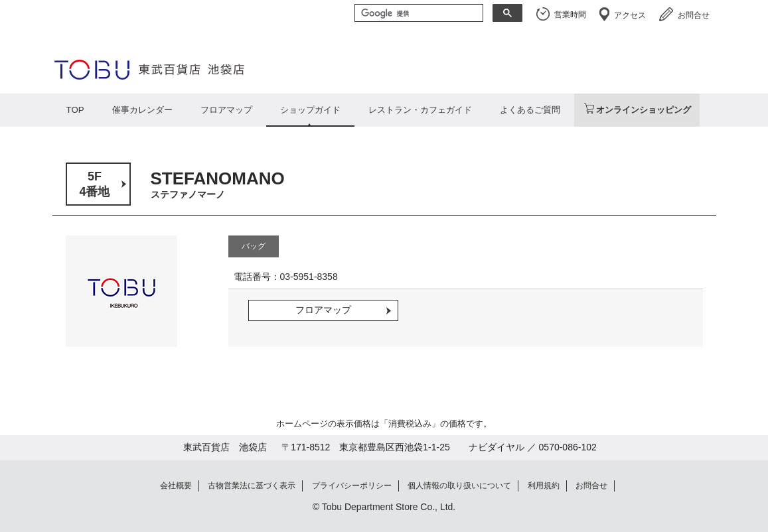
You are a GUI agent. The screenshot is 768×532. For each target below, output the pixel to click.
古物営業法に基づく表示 (252, 486)
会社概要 (176, 486)
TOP (75, 110)
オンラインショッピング (644, 110)
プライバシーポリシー (352, 486)
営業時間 (570, 15)
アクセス (630, 15)
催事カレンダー (142, 110)
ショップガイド (310, 110)
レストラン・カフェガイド (420, 110)
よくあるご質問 (530, 110)
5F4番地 (94, 184)
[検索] (418, 14)
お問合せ (694, 15)
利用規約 (544, 486)
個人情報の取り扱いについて (459, 486)
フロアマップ (226, 110)
